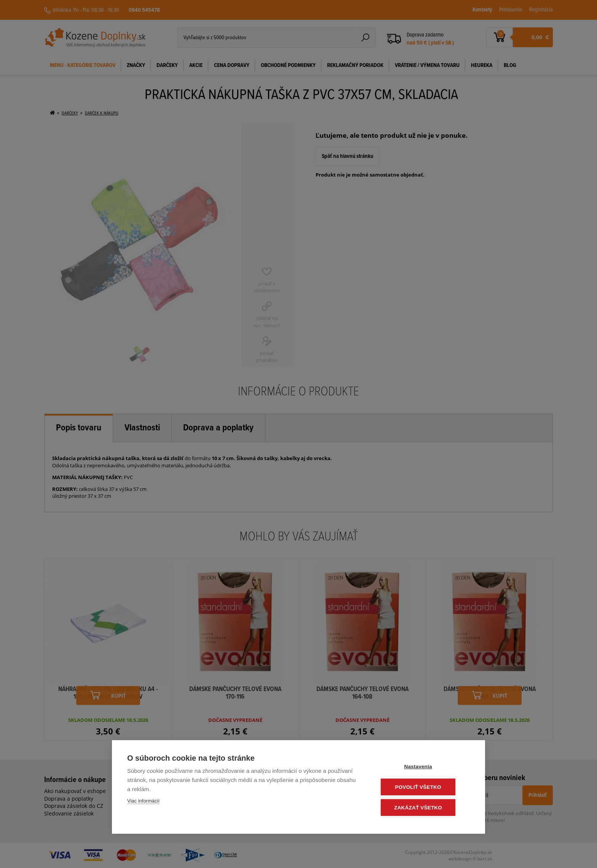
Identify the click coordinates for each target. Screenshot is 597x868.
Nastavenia (424, 767)
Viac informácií (143, 802)
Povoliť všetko (424, 788)
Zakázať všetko (424, 808)
